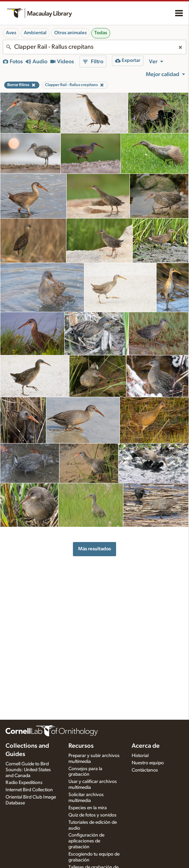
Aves (11, 33)
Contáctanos (145, 770)
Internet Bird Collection (29, 790)
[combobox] (94, 47)
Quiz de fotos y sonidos (92, 815)
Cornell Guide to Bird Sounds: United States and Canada (28, 770)
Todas (101, 33)
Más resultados (94, 549)
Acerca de (146, 746)
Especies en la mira (88, 808)
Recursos (81, 746)
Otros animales (70, 33)
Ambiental (35, 33)
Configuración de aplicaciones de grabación (86, 841)
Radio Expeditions (24, 783)
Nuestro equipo (148, 763)
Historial (140, 756)
